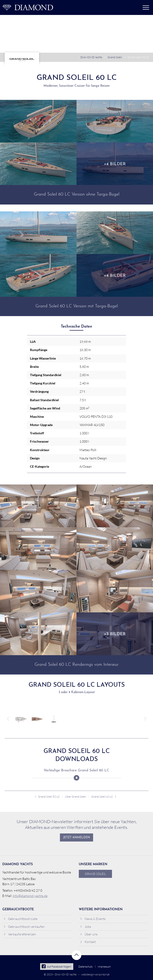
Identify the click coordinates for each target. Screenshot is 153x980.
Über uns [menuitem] (89, 934)
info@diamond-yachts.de (30, 896)
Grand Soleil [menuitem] (95, 874)
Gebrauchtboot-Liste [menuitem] (20, 919)
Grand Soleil (115, 57)
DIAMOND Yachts (91, 57)
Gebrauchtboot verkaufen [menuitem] (24, 927)
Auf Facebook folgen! (57, 967)
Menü (146, 8)
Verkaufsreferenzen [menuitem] (20, 934)
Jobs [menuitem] (85, 927)
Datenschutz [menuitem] (85, 967)
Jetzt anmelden (77, 838)
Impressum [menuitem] (104, 967)
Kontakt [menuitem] (88, 942)
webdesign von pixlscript (95, 974)
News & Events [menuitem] (93, 919)
